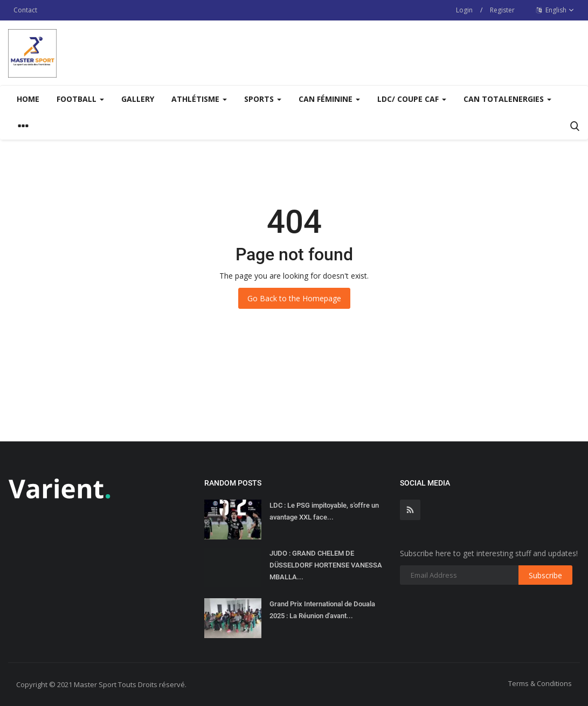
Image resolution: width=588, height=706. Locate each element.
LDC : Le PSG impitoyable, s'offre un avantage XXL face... (324, 511)
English (555, 10)
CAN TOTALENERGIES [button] (507, 99)
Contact (25, 10)
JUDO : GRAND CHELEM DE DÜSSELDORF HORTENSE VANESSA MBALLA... (326, 565)
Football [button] (80, 99)
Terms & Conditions (540, 683)
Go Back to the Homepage (294, 298)
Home (28, 99)
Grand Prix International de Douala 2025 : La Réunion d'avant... (322, 610)
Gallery (138, 99)
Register (502, 10)
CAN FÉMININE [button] (329, 99)
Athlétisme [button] (199, 99)
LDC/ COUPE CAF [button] (412, 99)
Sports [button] (263, 99)
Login (464, 10)
